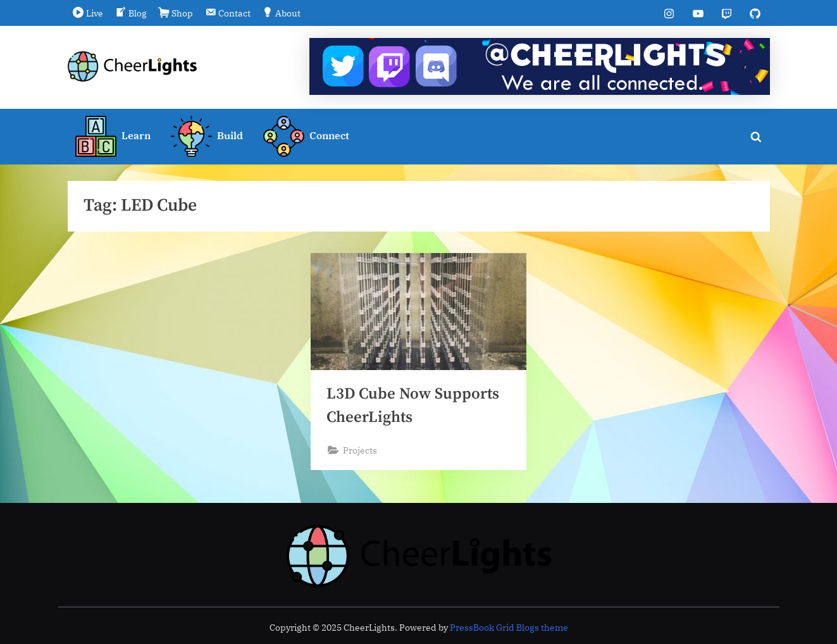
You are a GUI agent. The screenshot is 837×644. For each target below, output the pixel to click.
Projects (360, 451)
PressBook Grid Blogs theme (509, 628)
